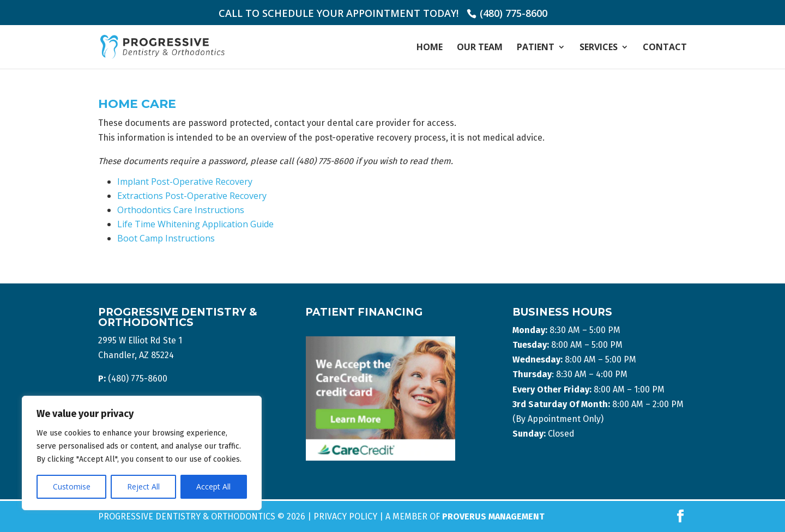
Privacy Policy (345, 516)
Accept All (213, 486)
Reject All (143, 486)
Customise (72, 486)
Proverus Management (493, 516)
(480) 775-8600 (514, 13)
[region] (142, 453)
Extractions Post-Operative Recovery (192, 196)
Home (430, 48)
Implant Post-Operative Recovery (185, 182)
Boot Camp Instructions (166, 238)
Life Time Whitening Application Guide (195, 224)
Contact (665, 48)
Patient (536, 48)
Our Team (480, 48)
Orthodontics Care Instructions (181, 210)
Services (599, 48)
